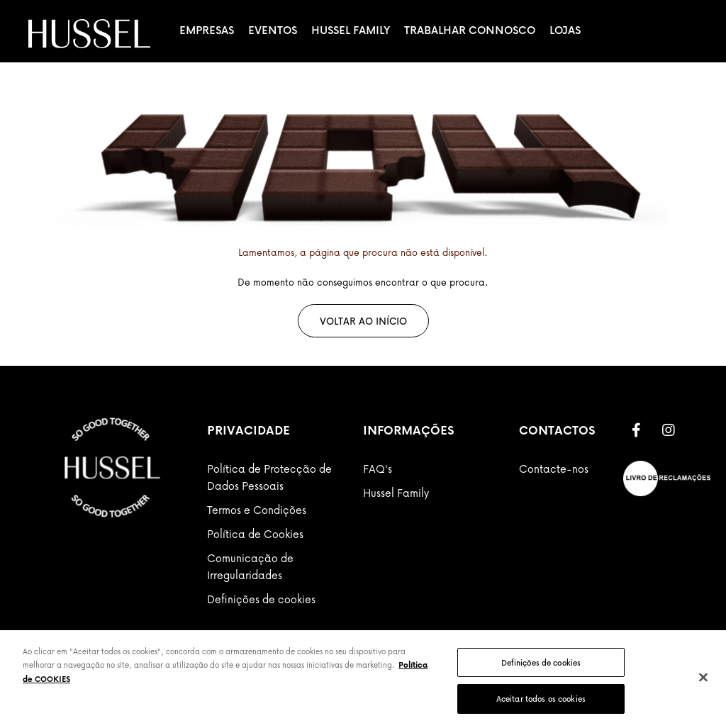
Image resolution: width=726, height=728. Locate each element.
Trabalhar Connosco (470, 30)
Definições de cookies (261, 599)
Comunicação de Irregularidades (250, 566)
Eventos (273, 30)
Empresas (207, 30)
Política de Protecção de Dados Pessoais (269, 477)
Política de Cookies (255, 534)
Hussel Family (351, 30)
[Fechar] (703, 677)
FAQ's (378, 469)
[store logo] (89, 34)
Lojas (565, 30)
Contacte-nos (554, 469)
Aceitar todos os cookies (541, 699)
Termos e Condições (257, 510)
